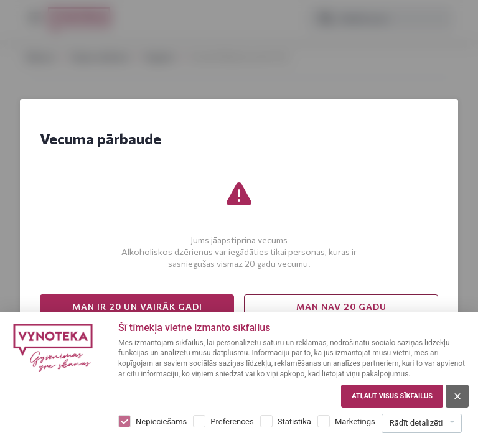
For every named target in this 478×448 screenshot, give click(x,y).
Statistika (294, 422)
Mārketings (355, 422)
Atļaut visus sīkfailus (392, 396)
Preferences (232, 422)
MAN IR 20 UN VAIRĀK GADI (137, 306)
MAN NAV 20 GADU (341, 306)
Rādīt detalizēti (416, 423)
